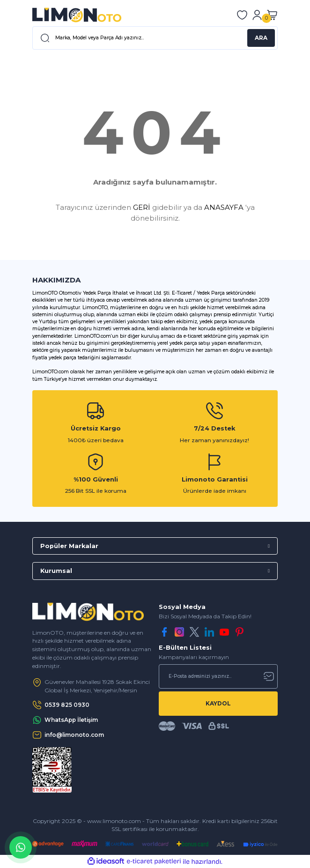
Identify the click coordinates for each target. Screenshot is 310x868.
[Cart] (272, 15)
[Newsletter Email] (218, 676)
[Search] (155, 38)
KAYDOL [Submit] (218, 703)
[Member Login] (257, 15)
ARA (261, 38)
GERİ (142, 207)
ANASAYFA (224, 207)
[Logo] (77, 15)
